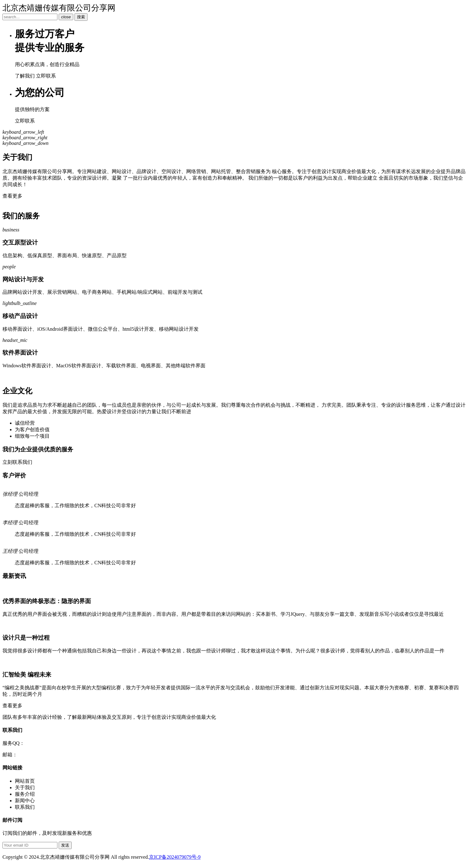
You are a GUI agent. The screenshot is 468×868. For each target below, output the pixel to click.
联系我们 (25, 807)
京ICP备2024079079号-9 (175, 857)
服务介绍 (25, 794)
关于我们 (25, 787)
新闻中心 (25, 801)
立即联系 (46, 76)
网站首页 (25, 781)
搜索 (81, 17)
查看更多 (12, 196)
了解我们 (25, 76)
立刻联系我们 (17, 462)
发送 (65, 845)
